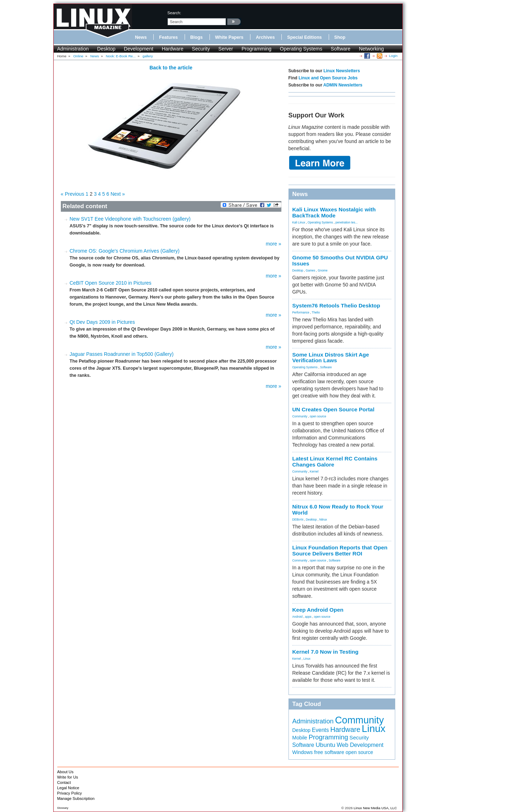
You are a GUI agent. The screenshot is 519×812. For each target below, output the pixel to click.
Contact (64, 782)
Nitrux (323, 520)
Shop (340, 37)
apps (308, 617)
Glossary (63, 808)
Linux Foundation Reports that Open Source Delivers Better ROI (340, 550)
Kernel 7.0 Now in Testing (325, 652)
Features (168, 37)
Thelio (316, 312)
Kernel (314, 471)
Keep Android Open (318, 610)
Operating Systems (301, 49)
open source (318, 416)
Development (139, 49)
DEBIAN (298, 520)
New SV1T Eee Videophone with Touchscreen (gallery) (130, 219)
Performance (301, 312)
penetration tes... (346, 222)
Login (393, 56)
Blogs (197, 37)
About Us (65, 772)
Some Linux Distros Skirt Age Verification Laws (331, 358)
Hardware (173, 49)
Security (201, 49)
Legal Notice (68, 788)
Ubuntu (325, 745)
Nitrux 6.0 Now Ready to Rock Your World (338, 510)
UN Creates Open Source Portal (333, 409)
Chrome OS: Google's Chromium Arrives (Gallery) (125, 251)
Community (300, 416)
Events (321, 730)
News (141, 37)
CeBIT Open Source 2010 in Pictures (111, 283)
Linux (307, 659)
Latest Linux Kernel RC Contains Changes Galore (335, 462)
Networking (371, 49)
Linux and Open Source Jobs (328, 78)
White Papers (229, 37)
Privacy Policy (70, 793)
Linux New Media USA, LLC (375, 808)
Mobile (300, 738)
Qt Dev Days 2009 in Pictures (102, 322)
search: (174, 13)
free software (329, 752)
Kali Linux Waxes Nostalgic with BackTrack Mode (334, 212)
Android (298, 617)
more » (274, 244)
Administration (73, 49)
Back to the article (171, 68)
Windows (303, 752)
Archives (265, 37)
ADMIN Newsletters (343, 85)
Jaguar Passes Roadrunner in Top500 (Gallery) (122, 354)
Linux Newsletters (342, 71)
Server (226, 49)
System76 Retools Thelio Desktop (336, 305)
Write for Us (68, 777)
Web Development (360, 745)
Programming (256, 49)
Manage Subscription (76, 798)
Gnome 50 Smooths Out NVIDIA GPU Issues (340, 260)
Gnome (322, 270)
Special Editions (304, 37)
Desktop (106, 49)
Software (341, 49)
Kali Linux (299, 222)
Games (310, 270)
